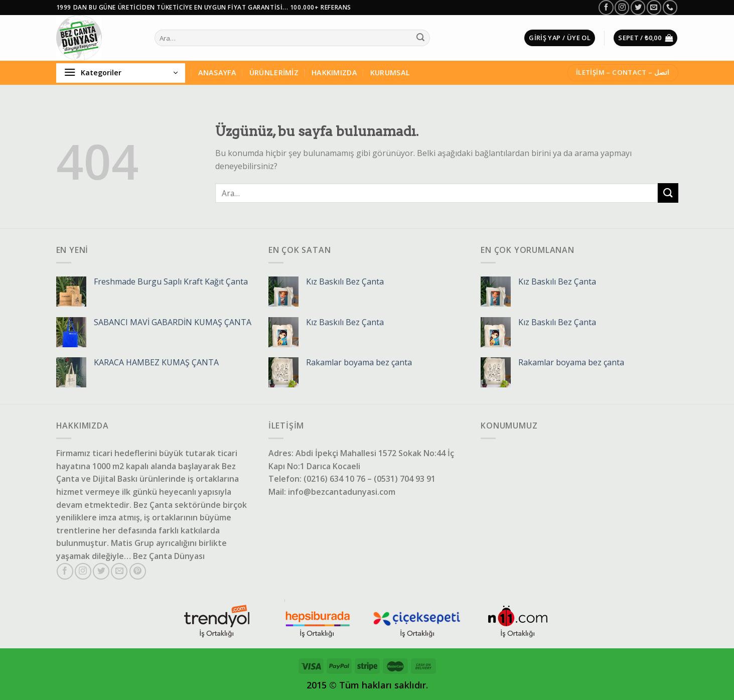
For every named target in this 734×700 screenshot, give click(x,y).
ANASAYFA (217, 73)
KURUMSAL (390, 73)
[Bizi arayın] (670, 7)
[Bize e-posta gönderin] (654, 7)
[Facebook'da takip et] (606, 7)
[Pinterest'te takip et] (138, 571)
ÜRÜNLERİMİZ (274, 73)
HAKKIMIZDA (334, 73)
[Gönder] (420, 38)
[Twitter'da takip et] (638, 7)
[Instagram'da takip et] (622, 7)
